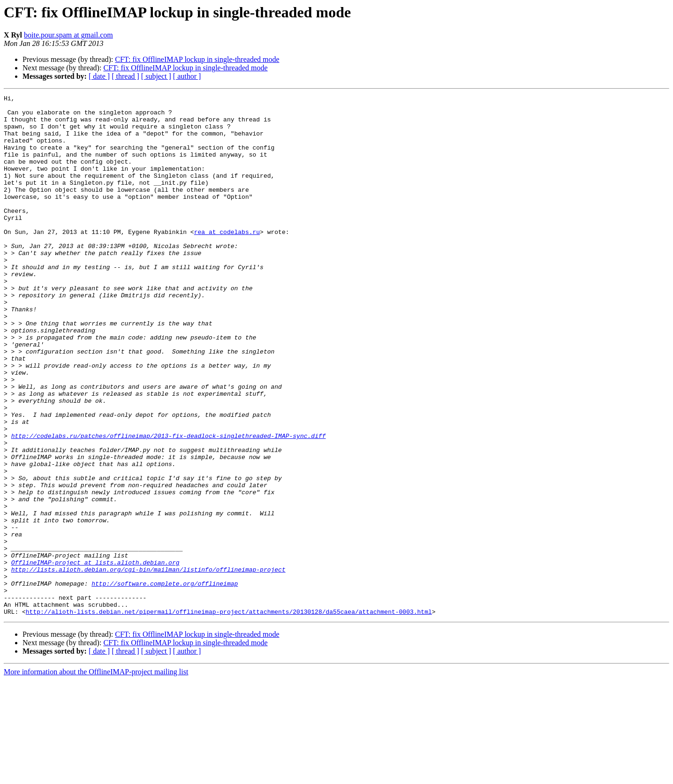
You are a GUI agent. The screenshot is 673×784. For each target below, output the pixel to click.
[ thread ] (125, 76)
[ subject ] (156, 76)
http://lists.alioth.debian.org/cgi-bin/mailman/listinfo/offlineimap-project (148, 665)
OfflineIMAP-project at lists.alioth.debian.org (95, 656)
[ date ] (99, 76)
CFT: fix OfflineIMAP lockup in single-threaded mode (197, 59)
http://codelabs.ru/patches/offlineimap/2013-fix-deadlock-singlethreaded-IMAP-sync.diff (169, 505)
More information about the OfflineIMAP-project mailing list (96, 776)
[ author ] (187, 76)
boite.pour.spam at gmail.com (68, 35)
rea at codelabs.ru (227, 260)
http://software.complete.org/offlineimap (165, 682)
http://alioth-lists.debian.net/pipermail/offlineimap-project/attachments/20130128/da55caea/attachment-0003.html (229, 716)
